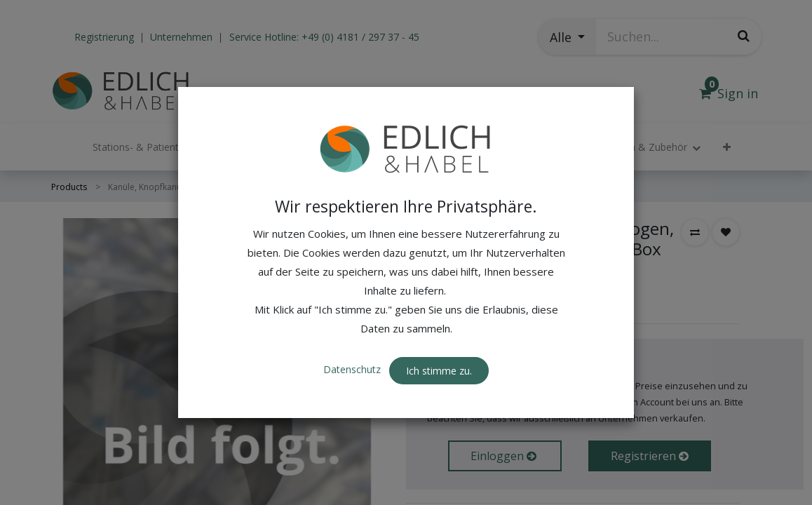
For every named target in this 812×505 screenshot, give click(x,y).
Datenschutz (353, 341)
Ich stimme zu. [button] (439, 342)
